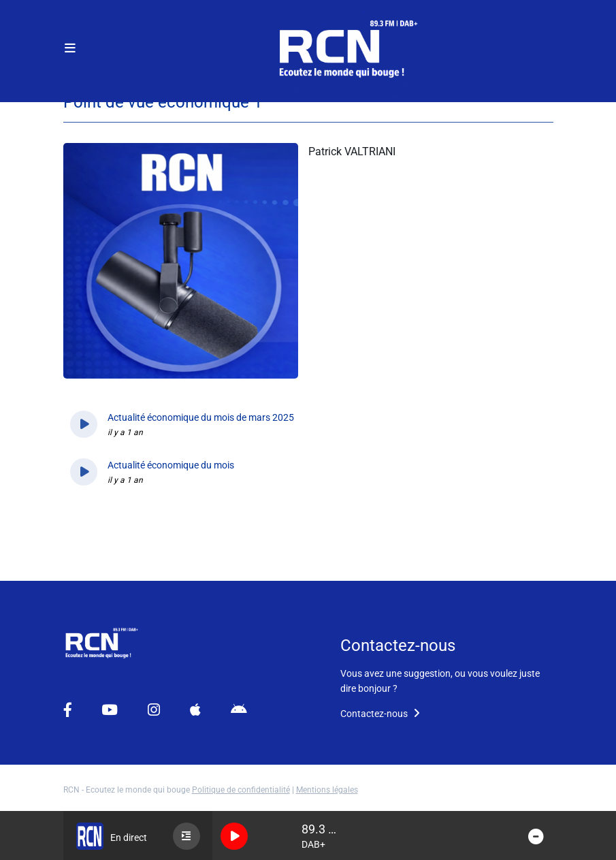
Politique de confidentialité (241, 790)
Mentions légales (327, 790)
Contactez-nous (380, 714)
